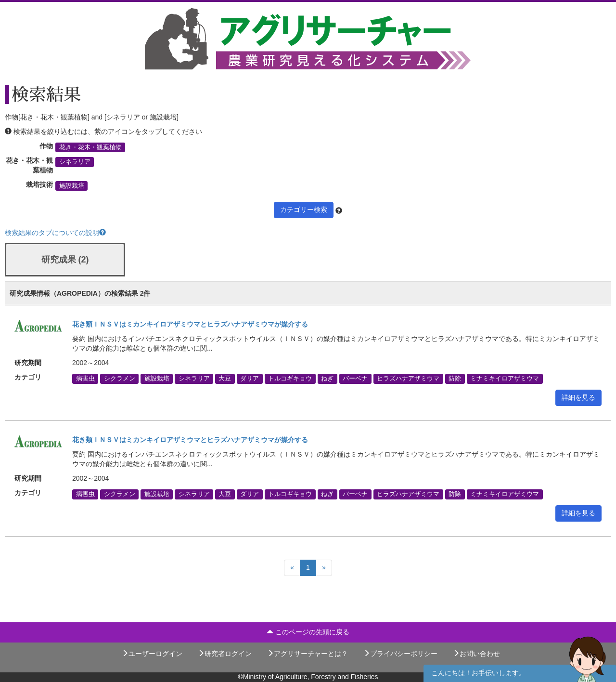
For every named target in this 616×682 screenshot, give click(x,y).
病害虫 (85, 379)
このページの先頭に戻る (308, 632)
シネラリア (75, 162)
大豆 (225, 379)
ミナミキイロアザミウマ (505, 379)
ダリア (250, 379)
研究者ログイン (225, 654)
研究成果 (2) (65, 260)
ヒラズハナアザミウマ (408, 379)
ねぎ (327, 379)
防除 (455, 379)
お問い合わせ (476, 654)
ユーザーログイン (152, 654)
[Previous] (292, 568)
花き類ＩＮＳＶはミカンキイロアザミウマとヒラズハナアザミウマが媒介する (190, 324)
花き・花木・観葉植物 (90, 147)
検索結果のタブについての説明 (55, 233)
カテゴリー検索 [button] (304, 210)
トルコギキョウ (290, 379)
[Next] (324, 568)
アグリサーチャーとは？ (308, 654)
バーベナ (355, 379)
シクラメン (120, 379)
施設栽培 (72, 186)
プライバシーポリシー (400, 654)
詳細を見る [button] (578, 397)
